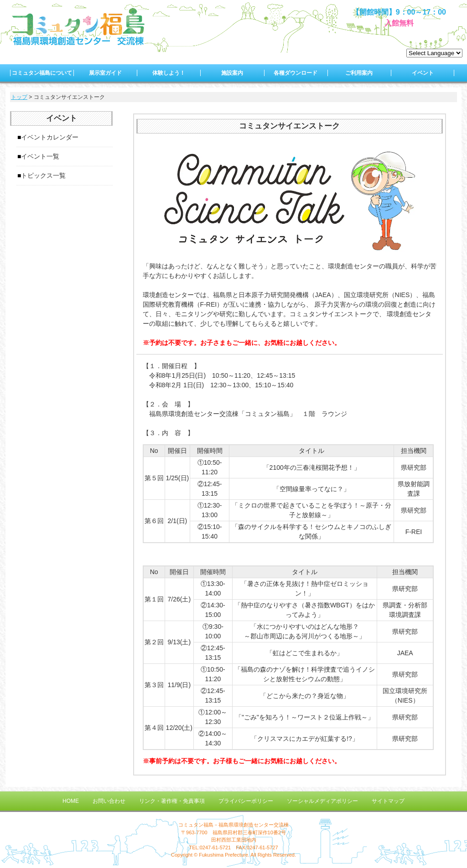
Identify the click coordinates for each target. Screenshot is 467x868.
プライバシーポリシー (246, 801)
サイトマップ (388, 801)
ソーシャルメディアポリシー (322, 801)
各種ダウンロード (296, 73)
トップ (19, 97)
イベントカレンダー (50, 137)
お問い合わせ (109, 801)
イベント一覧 (40, 156)
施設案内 (232, 73)
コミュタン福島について (42, 73)
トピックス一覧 (43, 175)
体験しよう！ (169, 73)
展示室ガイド (105, 73)
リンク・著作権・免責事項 (172, 801)
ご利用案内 (359, 73)
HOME (71, 801)
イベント (423, 73)
